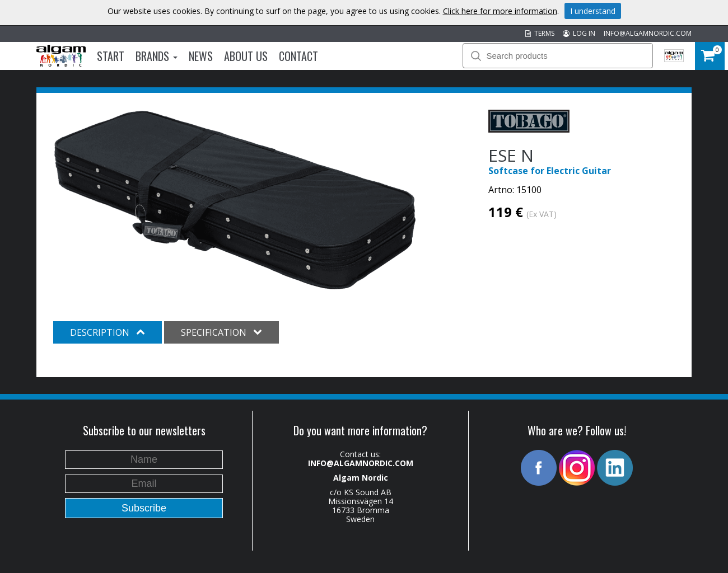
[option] (235, 200)
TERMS (540, 33)
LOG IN (579, 33)
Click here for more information (500, 11)
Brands (157, 56)
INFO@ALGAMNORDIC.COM (648, 33)
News (201, 56)
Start (111, 56)
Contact (298, 56)
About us (246, 56)
